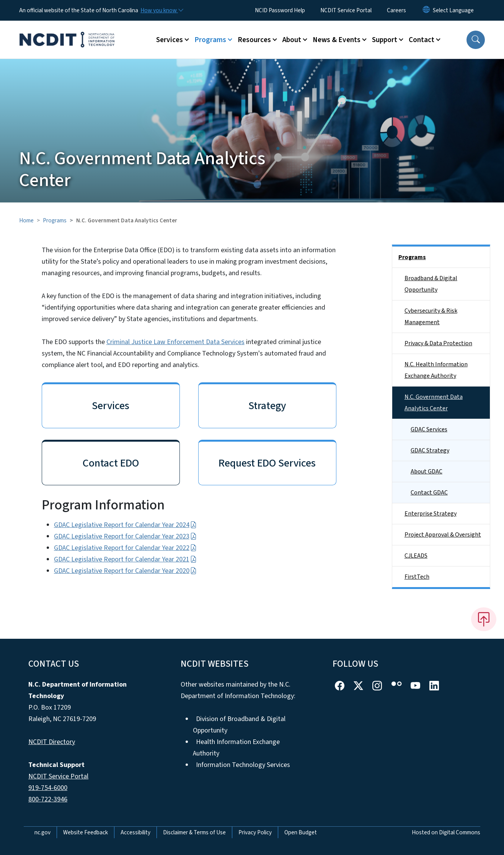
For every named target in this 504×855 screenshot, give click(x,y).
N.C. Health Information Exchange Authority (436, 370)
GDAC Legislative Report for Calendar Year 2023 (125, 536)
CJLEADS (416, 556)
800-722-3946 (48, 799)
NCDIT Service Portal (346, 10)
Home (26, 220)
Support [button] (385, 40)
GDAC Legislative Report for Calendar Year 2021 (125, 559)
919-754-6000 (48, 788)
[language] (453, 10)
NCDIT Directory (52, 742)
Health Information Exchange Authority (236, 748)
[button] (476, 40)
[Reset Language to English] (426, 10)
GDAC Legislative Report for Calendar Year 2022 (125, 548)
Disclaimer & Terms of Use (194, 832)
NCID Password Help (280, 10)
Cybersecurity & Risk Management (431, 317)
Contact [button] (422, 40)
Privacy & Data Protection (438, 343)
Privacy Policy (255, 832)
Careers (396, 10)
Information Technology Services (243, 765)
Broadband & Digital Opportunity (431, 284)
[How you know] (161, 10)
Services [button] (170, 40)
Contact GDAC (429, 493)
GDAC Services (429, 429)
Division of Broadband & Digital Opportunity (239, 725)
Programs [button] (210, 40)
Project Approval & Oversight (443, 535)
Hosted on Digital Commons (446, 832)
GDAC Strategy (430, 450)
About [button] (292, 40)
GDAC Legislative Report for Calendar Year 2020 (125, 571)
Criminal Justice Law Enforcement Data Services (175, 342)
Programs (55, 220)
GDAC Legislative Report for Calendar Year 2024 (125, 525)
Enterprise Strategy (431, 514)
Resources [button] (254, 40)
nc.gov (42, 832)
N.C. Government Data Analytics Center (434, 403)
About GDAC (427, 472)
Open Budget (301, 832)
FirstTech (417, 577)
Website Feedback (86, 832)
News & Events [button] (337, 40)
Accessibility (135, 832)
